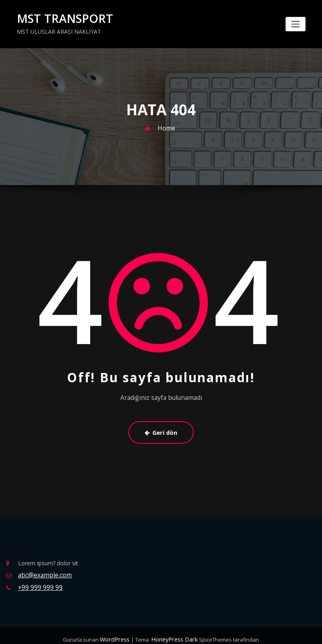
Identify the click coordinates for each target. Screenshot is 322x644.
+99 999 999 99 (38, 581)
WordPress (117, 632)
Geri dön (161, 429)
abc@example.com (43, 570)
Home (166, 126)
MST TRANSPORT (59, 18)
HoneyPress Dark (173, 632)
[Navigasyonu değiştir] (295, 23)
